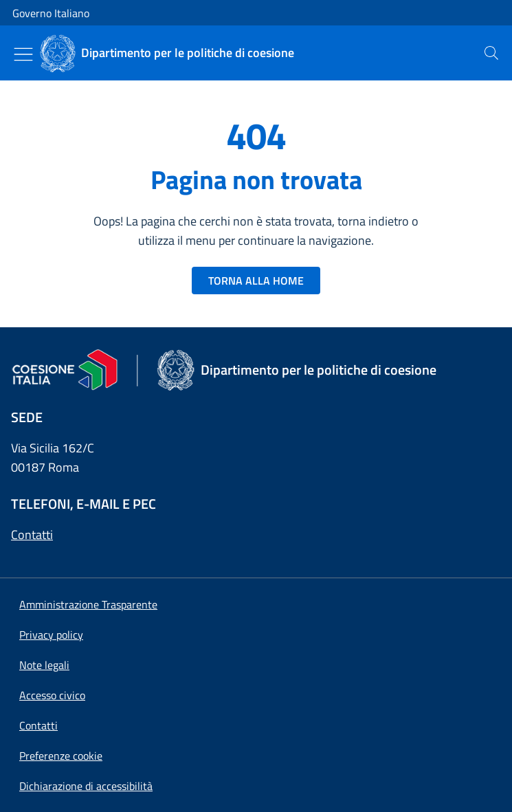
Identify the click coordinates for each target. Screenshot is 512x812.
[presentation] (491, 53)
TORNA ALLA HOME (256, 281)
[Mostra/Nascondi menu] (23, 54)
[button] (61, 756)
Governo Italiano (51, 13)
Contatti (32, 535)
